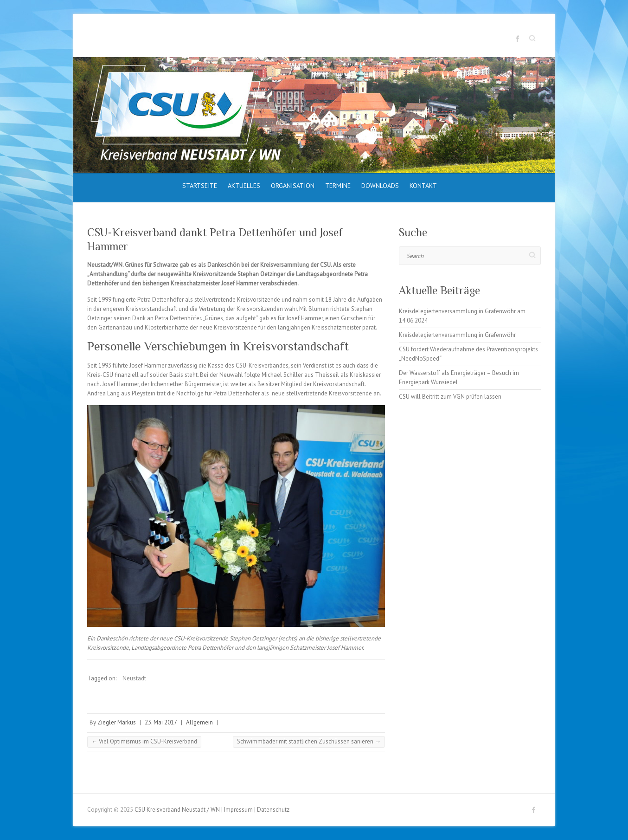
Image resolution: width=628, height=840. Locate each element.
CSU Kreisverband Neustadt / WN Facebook (518, 39)
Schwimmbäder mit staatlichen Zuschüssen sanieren (309, 741)
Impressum (238, 810)
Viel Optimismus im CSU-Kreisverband (144, 741)
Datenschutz (273, 810)
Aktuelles (244, 186)
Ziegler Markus (117, 722)
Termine (338, 186)
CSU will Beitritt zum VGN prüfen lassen (450, 397)
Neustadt (134, 678)
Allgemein (199, 722)
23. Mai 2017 (161, 722)
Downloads (380, 186)
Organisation (293, 186)
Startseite (200, 186)
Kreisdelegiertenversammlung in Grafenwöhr (457, 335)
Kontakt (423, 186)
